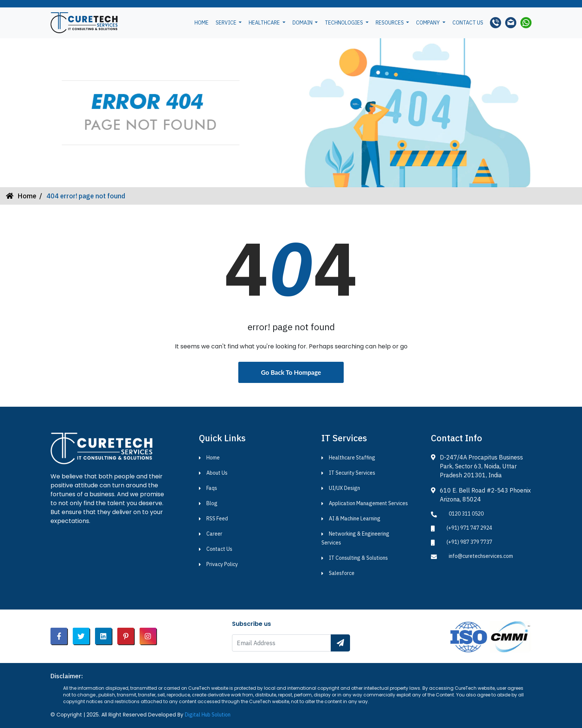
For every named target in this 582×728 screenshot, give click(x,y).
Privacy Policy (222, 564)
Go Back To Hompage (291, 372)
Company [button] (429, 23)
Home (202, 23)
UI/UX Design (344, 488)
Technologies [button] (344, 23)
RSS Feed (217, 519)
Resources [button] (390, 23)
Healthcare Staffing (352, 458)
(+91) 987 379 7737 (469, 542)
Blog (212, 503)
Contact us (468, 23)
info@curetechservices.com (481, 556)
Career (214, 534)
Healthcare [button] (265, 23)
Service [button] (227, 23)
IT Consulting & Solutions (358, 558)
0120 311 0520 (466, 514)
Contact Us (219, 549)
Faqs (212, 488)
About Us (217, 473)
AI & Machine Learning (355, 519)
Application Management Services (368, 503)
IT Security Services (352, 473)
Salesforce (342, 573)
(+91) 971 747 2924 (469, 528)
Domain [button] (303, 23)
